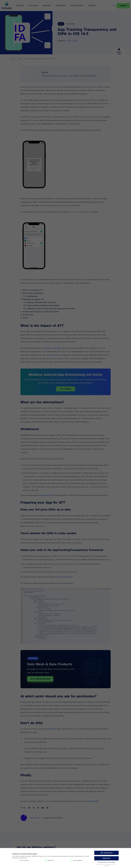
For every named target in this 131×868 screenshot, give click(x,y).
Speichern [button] (106, 858)
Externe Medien (77, 860)
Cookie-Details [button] (100, 864)
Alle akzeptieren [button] (106, 853)
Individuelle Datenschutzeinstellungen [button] (106, 862)
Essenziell (24, 860)
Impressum (106, 866)
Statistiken (49, 860)
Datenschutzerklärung (110, 864)
